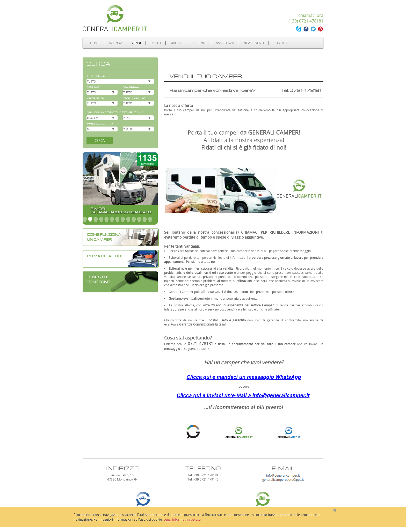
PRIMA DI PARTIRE (105, 256)
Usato (156, 43)
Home (95, 43)
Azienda (116, 43)
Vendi (136, 43)
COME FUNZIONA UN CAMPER (104, 237)
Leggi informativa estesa (182, 519)
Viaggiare (178, 43)
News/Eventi (254, 43)
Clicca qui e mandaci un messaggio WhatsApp (244, 377)
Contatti (281, 43)
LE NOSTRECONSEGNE (98, 279)
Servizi (201, 43)
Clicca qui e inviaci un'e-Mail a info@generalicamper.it (243, 395)
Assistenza (225, 43)
